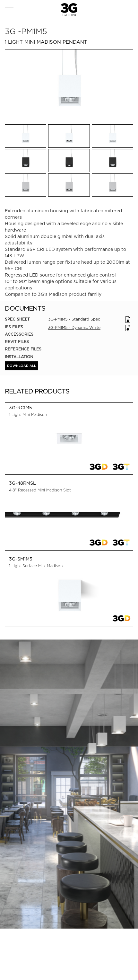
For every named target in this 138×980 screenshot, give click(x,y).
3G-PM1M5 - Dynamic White (74, 327)
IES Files (14, 327)
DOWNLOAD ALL (22, 366)
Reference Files (23, 349)
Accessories (19, 334)
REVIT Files (17, 342)
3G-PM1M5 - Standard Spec (74, 319)
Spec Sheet (17, 319)
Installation (19, 357)
